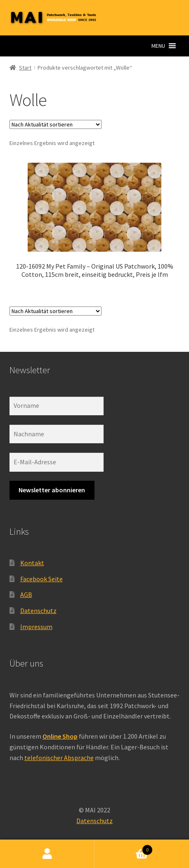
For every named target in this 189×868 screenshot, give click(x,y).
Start (25, 68)
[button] (158, 46)
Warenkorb (124, 848)
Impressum (36, 627)
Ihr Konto (47, 854)
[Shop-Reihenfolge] (56, 124)
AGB (26, 594)
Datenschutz (38, 611)
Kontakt (32, 563)
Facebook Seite (41, 579)
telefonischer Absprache (59, 758)
